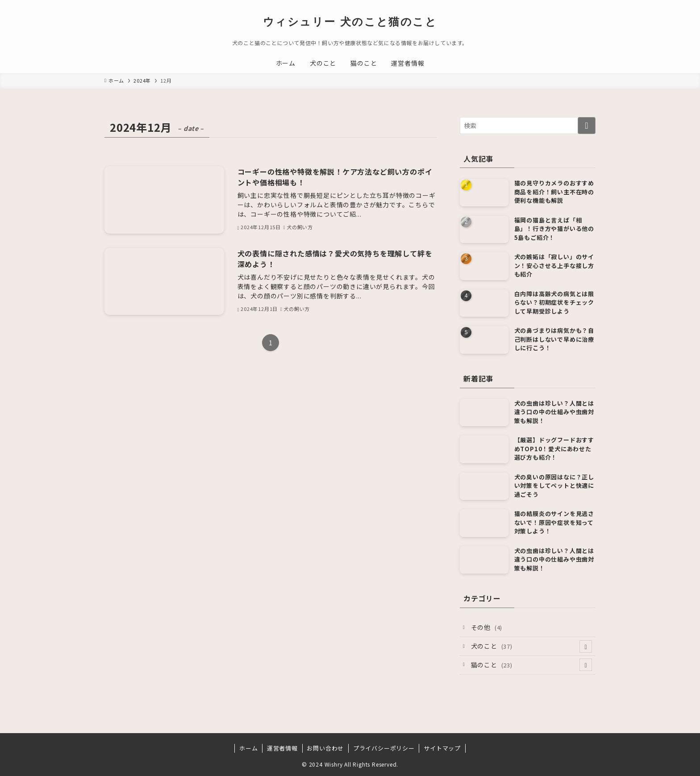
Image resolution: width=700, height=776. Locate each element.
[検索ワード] (528, 126)
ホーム (248, 748)
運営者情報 (282, 748)
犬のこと (532, 646)
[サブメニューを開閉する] (586, 646)
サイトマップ (442, 748)
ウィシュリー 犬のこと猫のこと (350, 22)
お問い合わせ (325, 748)
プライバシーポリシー (384, 748)
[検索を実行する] (587, 126)
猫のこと (532, 665)
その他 (487, 627)
